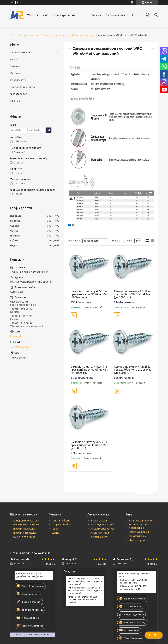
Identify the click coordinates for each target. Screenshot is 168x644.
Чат (154, 635)
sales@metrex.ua (20, 347)
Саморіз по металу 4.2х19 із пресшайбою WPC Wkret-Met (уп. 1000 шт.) (89, 370)
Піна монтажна (137, 536)
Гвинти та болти (61, 521)
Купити (74, 315)
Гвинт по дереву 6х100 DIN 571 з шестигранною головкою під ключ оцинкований (85, 590)
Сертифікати (18, 80)
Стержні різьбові (61, 525)
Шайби (56, 533)
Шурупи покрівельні (25, 529)
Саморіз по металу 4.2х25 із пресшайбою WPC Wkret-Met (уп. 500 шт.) (132, 370)
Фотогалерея (19, 94)
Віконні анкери (99, 521)
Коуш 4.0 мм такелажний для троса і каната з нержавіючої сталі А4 (82, 600)
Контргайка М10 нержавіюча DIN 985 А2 (136, 575)
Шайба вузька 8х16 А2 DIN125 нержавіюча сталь (134, 581)
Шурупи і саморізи (29, 35)
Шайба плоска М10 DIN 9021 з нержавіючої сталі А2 (134, 588)
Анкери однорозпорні (103, 529)
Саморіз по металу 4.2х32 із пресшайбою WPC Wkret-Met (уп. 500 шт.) (89, 445)
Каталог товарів (20, 52)
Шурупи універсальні (25, 533)
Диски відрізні (137, 540)
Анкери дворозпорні (102, 525)
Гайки (55, 529)
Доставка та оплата (117, 15)
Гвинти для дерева (24, 537)
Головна (97, 15)
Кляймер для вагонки (141, 521)
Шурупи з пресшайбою (26, 525)
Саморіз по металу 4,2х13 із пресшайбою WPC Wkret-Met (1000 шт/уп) (89, 294)
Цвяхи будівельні (139, 532)
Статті (14, 59)
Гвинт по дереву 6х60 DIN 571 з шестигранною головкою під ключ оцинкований (85, 581)
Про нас (15, 101)
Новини (15, 66)
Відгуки (15, 73)
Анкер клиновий (100, 533)
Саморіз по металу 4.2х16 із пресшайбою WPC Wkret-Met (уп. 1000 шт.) (132, 294)
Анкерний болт (99, 537)
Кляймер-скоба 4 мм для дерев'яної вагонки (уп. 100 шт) (32, 575)
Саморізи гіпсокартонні (26, 521)
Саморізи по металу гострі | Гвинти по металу (68, 35)
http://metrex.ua (19, 336)
